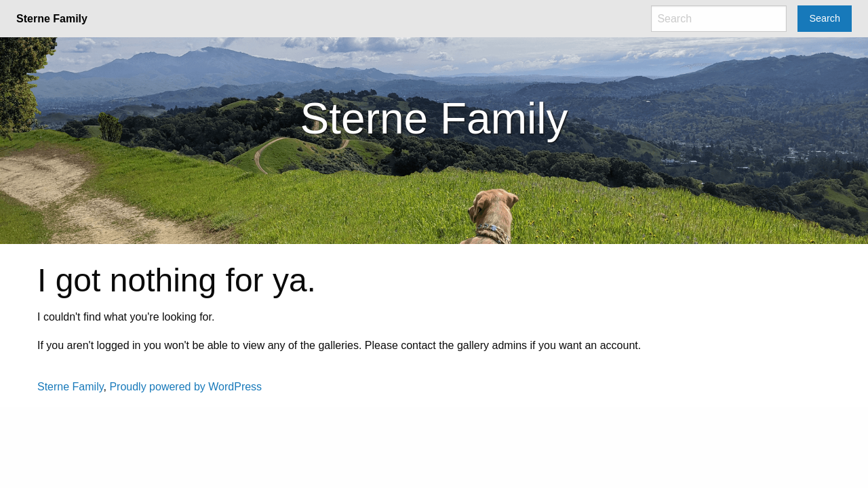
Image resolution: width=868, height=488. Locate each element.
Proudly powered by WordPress (185, 387)
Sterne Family (71, 387)
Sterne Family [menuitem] (52, 19)
